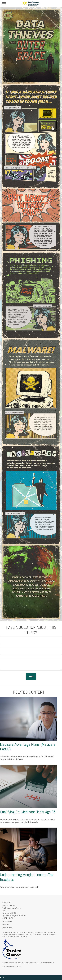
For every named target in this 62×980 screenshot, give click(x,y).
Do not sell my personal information (16, 936)
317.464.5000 (12, 905)
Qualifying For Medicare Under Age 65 (28, 812)
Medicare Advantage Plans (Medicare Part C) (28, 747)
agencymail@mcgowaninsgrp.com (14, 916)
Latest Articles (7, 921)
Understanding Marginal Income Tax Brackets (27, 877)
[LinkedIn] (3, 978)
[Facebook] (0, 978)
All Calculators (7, 928)
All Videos (6, 924)
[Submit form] (31, 677)
